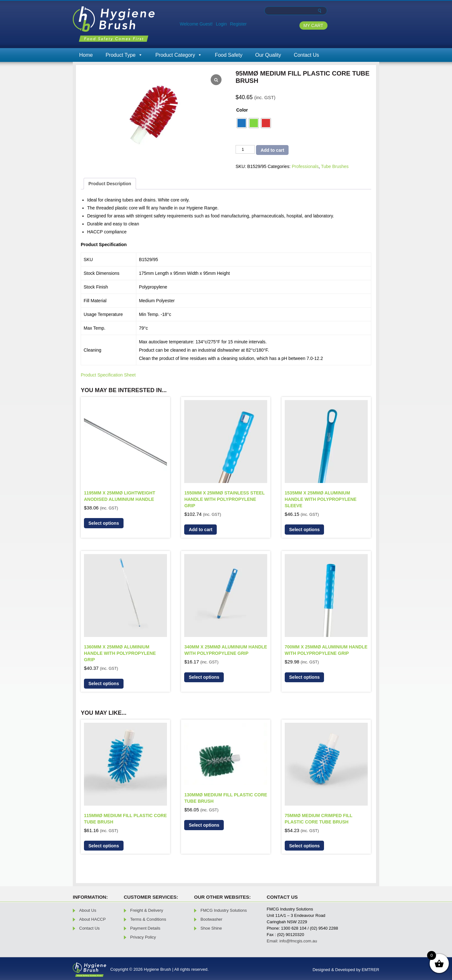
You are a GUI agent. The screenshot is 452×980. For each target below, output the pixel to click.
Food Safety (229, 55)
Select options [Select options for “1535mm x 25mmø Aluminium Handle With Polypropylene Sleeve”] (305, 530)
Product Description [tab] (110, 184)
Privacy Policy (143, 937)
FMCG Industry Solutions (224, 910)
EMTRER (370, 970)
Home (86, 55)
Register (238, 24)
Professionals (305, 166)
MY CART (313, 26)
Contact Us (306, 55)
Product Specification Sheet (108, 375)
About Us (88, 910)
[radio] (242, 123)
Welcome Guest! (196, 24)
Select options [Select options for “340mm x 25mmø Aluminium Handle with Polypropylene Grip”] (204, 677)
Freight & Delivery (147, 910)
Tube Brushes (335, 166)
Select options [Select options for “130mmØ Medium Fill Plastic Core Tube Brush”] (204, 825)
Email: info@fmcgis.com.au (292, 941)
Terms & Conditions (148, 919)
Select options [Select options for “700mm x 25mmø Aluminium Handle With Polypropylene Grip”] (305, 677)
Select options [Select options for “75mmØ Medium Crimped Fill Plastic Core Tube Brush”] (305, 846)
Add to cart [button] (200, 530)
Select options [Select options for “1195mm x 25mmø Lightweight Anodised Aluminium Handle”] (104, 523)
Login (221, 24)
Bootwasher (211, 919)
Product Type (124, 55)
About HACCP (92, 919)
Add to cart (272, 150)
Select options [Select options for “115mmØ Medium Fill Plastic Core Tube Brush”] (104, 846)
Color (242, 110)
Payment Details (145, 928)
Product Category (179, 55)
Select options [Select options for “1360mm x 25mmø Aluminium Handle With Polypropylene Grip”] (104, 684)
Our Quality (268, 55)
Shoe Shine (211, 928)
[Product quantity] (245, 149)
